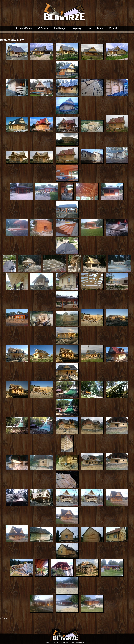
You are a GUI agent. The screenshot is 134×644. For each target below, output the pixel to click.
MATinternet (58, 642)
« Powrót (4, 618)
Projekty (76, 28)
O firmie (43, 28)
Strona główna (24, 28)
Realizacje (60, 28)
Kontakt (114, 28)
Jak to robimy (95, 28)
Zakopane (66, 642)
